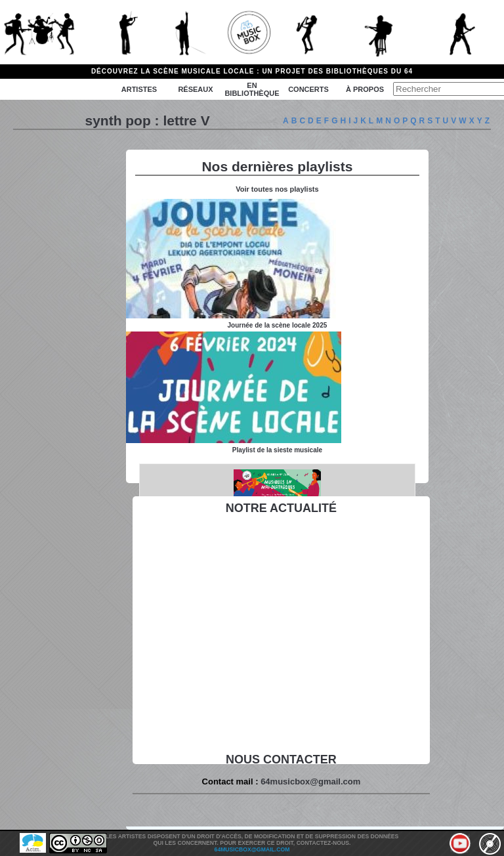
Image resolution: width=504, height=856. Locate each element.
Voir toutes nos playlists (277, 189)
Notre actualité (281, 508)
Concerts (308, 89)
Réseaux (195, 89)
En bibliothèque (252, 89)
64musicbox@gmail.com (310, 781)
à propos (365, 89)
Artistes (139, 89)
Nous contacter (281, 760)
